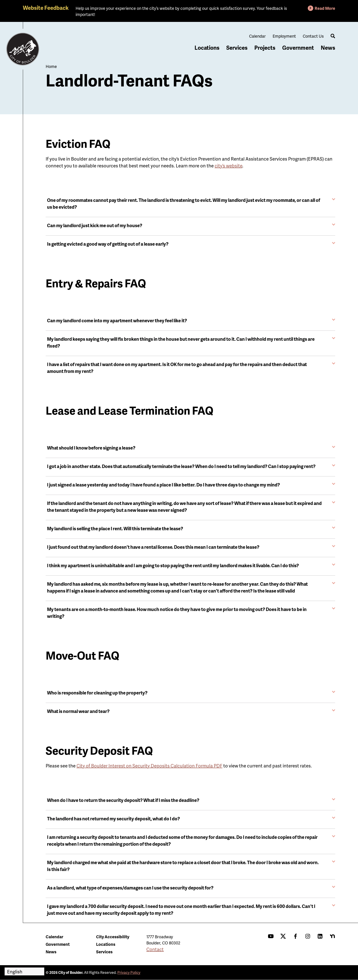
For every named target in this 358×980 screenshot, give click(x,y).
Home (51, 66)
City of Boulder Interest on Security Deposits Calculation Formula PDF (149, 766)
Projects (265, 48)
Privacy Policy (129, 972)
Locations (207, 48)
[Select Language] (24, 971)
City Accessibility (113, 937)
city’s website (228, 166)
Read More (325, 8)
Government (298, 48)
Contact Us (313, 36)
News (328, 48)
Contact (155, 949)
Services (237, 48)
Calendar (257, 36)
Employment (284, 36)
